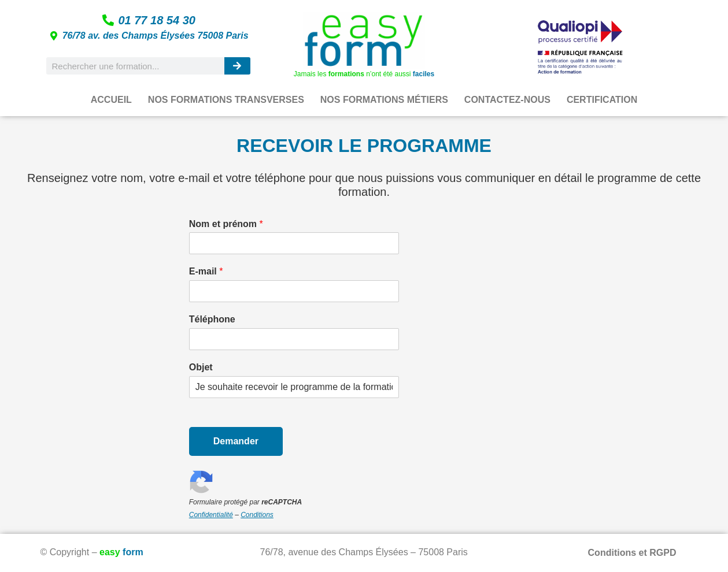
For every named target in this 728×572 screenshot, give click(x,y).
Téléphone (212, 319)
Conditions (257, 515)
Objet (201, 367)
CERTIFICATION (602, 100)
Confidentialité (211, 515)
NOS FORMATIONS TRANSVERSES (226, 100)
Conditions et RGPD (632, 553)
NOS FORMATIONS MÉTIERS (384, 100)
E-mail (206, 271)
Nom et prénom (226, 224)
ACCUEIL (111, 100)
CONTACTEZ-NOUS (507, 100)
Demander (236, 441)
